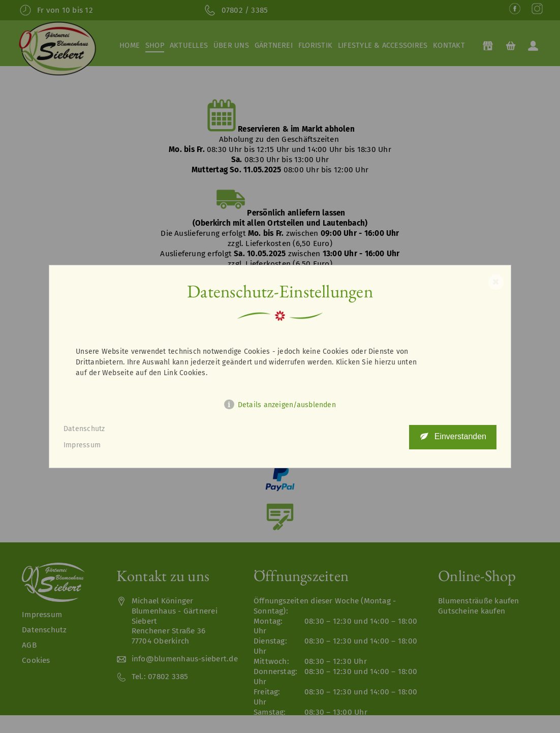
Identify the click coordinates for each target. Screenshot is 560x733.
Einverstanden (460, 436)
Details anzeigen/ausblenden (287, 405)
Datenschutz (84, 429)
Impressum (82, 445)
